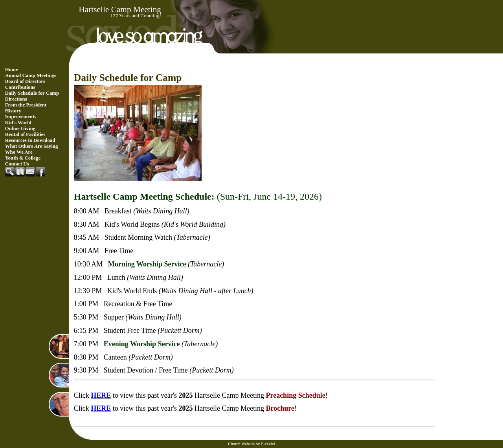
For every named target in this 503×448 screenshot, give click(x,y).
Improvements (21, 117)
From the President (26, 105)
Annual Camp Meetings (31, 75)
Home (12, 70)
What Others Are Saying (32, 146)
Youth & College (23, 158)
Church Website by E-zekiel (251, 444)
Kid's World (18, 123)
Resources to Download (30, 140)
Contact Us (17, 164)
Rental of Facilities (25, 134)
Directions (16, 99)
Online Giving (20, 129)
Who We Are (19, 152)
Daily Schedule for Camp (32, 93)
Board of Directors (25, 81)
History (13, 111)
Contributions (20, 87)
